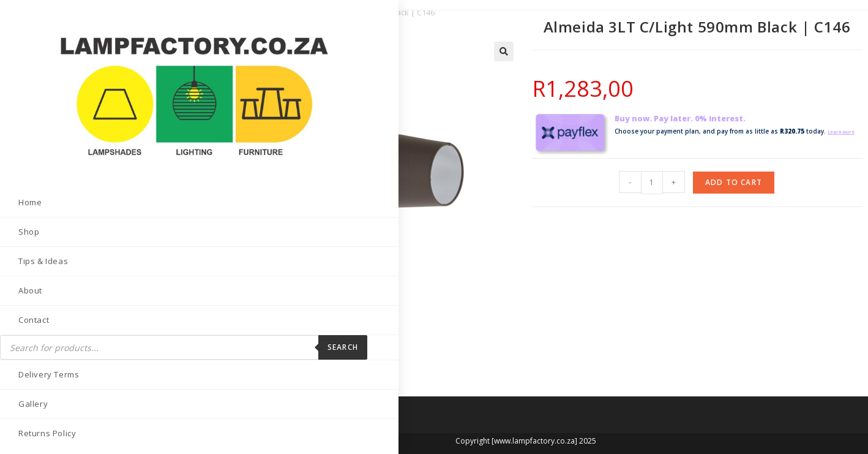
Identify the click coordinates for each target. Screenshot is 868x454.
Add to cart (734, 181)
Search (159, 280)
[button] (504, 51)
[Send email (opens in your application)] (126, 421)
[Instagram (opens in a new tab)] (66, 421)
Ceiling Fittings (250, 12)
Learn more (632, 142)
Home (201, 12)
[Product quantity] (652, 181)
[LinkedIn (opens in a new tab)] (96, 421)
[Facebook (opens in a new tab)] (35, 421)
